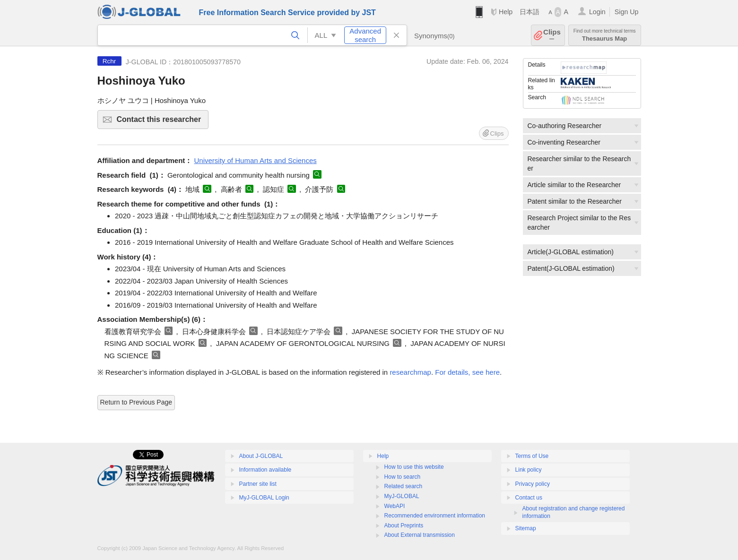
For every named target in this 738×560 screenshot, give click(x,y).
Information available (265, 470)
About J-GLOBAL (261, 456)
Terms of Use (532, 456)
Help (506, 12)
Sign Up (627, 12)
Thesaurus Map (605, 35)
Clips (552, 35)
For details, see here (467, 372)
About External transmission (420, 535)
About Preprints (404, 526)
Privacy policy (533, 484)
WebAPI (395, 506)
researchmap (410, 372)
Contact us (529, 498)
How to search (403, 477)
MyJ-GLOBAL (402, 496)
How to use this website (414, 467)
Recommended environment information (435, 516)
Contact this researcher (161, 122)
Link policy (529, 470)
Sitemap (526, 528)
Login (597, 12)
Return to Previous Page (136, 402)
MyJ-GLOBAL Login (264, 498)
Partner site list (258, 484)
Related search (404, 486)
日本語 (530, 12)
